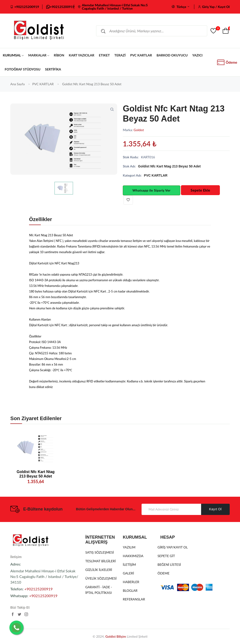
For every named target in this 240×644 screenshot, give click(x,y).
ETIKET (104, 55)
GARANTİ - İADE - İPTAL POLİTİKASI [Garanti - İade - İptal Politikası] (99, 590)
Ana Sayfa (17, 84)
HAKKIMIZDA (133, 556)
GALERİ (128, 573)
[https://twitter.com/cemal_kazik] (19, 615)
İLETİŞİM (129, 564)
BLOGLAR (130, 590)
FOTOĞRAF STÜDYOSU (22, 69)
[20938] (36, 448)
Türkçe (181, 7)
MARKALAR (39, 55)
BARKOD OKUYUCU (172, 55)
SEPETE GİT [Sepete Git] (166, 556)
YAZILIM (129, 547)
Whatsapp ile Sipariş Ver (152, 190)
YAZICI (197, 55)
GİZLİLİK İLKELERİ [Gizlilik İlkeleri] (99, 570)
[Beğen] (128, 200)
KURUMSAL (13, 55)
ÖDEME (163, 573)
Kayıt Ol (215, 509)
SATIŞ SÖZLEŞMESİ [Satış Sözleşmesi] (100, 552)
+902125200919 (27, 7)
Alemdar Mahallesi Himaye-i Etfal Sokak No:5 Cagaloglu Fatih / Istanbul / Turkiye (115, 7)
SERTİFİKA (53, 69)
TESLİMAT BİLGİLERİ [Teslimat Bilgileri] (101, 561)
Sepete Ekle (200, 190)
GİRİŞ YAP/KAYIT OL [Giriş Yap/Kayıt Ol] (173, 547)
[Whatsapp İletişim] (16, 628)
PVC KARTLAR (141, 55)
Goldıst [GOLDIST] (139, 130)
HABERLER (131, 582)
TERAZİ (120, 55)
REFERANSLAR (134, 599)
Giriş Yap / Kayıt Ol (216, 7)
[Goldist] (214, 31)
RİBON (59, 55)
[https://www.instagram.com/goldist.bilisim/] (26, 615)
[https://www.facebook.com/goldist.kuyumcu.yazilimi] (13, 615)
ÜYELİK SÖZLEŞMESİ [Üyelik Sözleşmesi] (101, 578)
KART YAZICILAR (82, 55)
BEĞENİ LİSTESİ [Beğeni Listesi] (169, 564)
